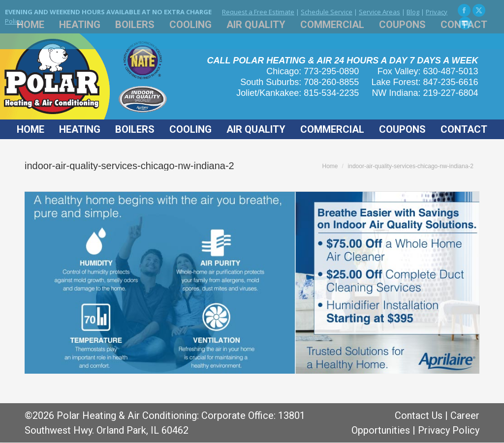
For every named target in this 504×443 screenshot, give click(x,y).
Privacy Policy (449, 430)
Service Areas (379, 12)
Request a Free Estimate (258, 12)
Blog (413, 12)
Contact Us (419, 415)
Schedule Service (327, 12)
